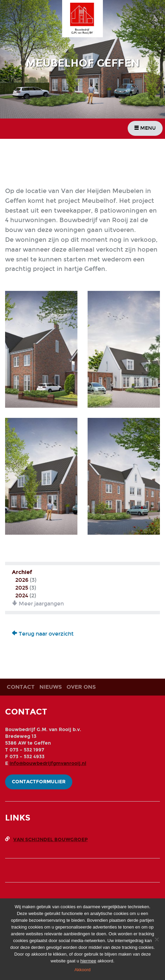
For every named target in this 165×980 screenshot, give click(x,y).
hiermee (88, 961)
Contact (21, 687)
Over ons (81, 687)
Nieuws (51, 687)
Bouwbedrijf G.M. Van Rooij (85, 20)
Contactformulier (39, 782)
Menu (145, 128)
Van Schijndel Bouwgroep (50, 840)
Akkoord (82, 970)
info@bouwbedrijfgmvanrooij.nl (48, 763)
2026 (22, 580)
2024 (22, 595)
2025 (22, 588)
